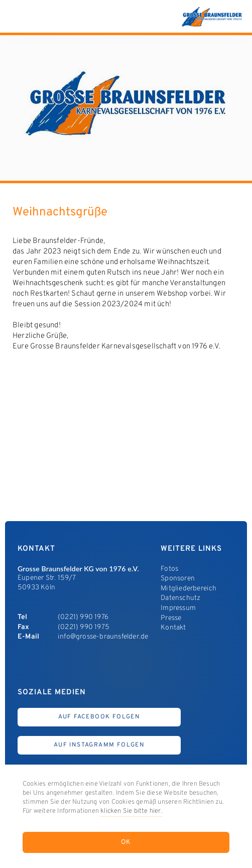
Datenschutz (180, 598)
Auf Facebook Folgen (99, 717)
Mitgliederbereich (188, 589)
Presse (171, 618)
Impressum (178, 608)
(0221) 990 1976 (83, 617)
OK (126, 842)
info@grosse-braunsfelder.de (103, 637)
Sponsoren (178, 579)
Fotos (169, 569)
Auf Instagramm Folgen (99, 745)
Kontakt (173, 628)
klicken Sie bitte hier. (132, 811)
